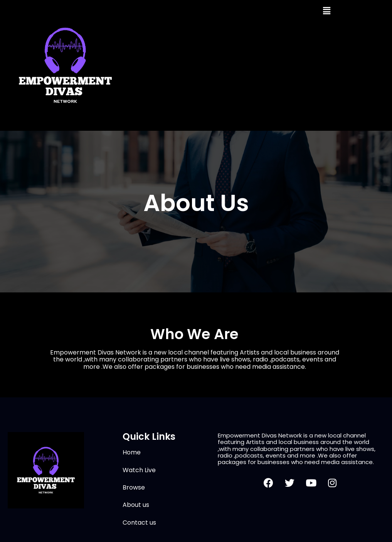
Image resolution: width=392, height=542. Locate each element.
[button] (326, 11)
